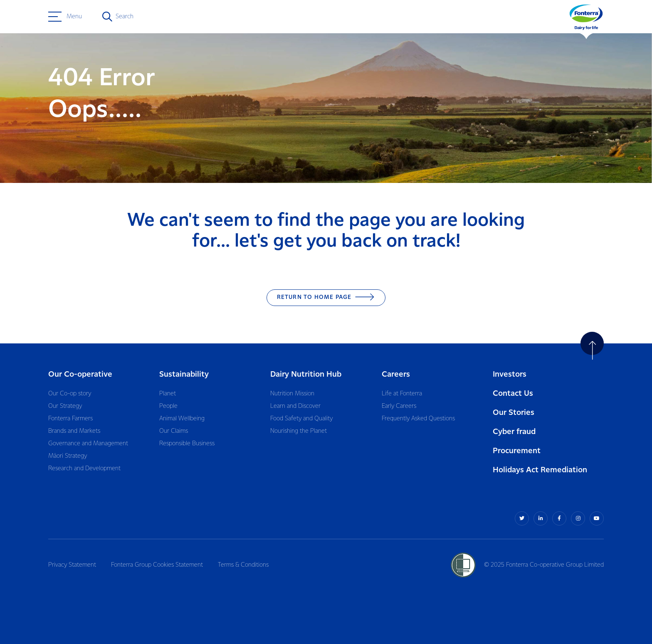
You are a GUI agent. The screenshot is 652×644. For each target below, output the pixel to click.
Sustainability (184, 374)
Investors (510, 374)
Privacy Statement (72, 565)
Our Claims (174, 431)
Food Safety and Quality (301, 419)
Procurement (517, 451)
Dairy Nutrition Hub (306, 374)
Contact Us (513, 394)
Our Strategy (65, 406)
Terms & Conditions (243, 565)
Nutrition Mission (292, 394)
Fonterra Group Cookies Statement (157, 565)
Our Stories (514, 413)
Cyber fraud (514, 432)
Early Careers (399, 406)
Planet (168, 394)
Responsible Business (187, 444)
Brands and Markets (74, 431)
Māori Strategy (68, 456)
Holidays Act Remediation (540, 470)
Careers (396, 374)
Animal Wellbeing (182, 419)
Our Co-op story (70, 394)
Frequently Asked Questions (418, 419)
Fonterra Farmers (70, 419)
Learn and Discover (295, 406)
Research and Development (84, 469)
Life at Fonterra (402, 394)
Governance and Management (88, 444)
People (168, 406)
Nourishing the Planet (299, 431)
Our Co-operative (80, 374)
